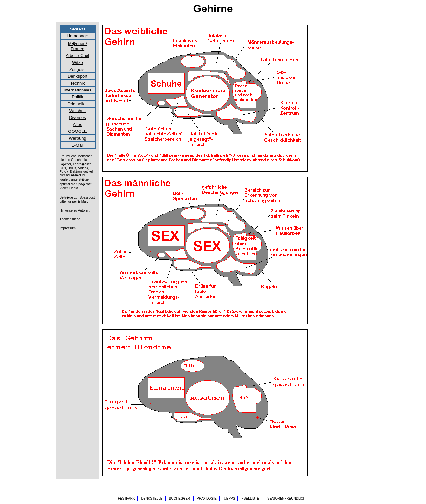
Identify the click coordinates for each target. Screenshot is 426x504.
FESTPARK (126, 499)
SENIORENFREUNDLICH (287, 499)
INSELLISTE (250, 499)
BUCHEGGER (180, 499)
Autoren (84, 210)
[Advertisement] (340, 123)
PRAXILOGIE (207, 499)
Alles (77, 124)
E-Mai (82, 202)
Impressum (68, 228)
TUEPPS (228, 499)
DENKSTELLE (152, 499)
